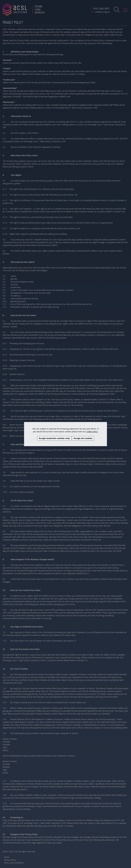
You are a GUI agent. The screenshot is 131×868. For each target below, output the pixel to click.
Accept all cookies (83, 438)
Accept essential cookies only (54, 438)
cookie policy (92, 432)
